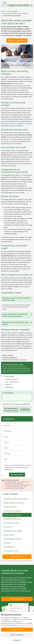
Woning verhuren (9, 535)
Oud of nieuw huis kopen (11, 523)
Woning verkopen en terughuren (14, 503)
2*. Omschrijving (8, 393)
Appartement (9, 387)
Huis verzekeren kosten (11, 551)
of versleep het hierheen (11, 410)
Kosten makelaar (12, 11)
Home (3, 11)
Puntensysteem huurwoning (12, 539)
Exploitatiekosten (9, 547)
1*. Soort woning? (8, 377)
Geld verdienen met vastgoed (13, 531)
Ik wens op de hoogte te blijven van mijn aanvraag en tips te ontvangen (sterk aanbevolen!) (17, 467)
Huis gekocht (8, 527)
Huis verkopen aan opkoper (12, 511)
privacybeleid (21, 488)
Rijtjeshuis (8, 385)
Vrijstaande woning (11, 379)
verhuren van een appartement (16, 124)
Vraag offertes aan (17, 557)
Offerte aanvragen (17, 475)
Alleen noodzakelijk (17, 635)
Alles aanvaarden (17, 630)
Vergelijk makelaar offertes (17, 41)
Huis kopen (7, 543)
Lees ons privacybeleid (24, 625)
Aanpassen (17, 640)
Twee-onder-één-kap (12, 382)
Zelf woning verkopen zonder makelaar (15, 13)
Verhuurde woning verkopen (12, 16)
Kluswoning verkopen (10, 507)
